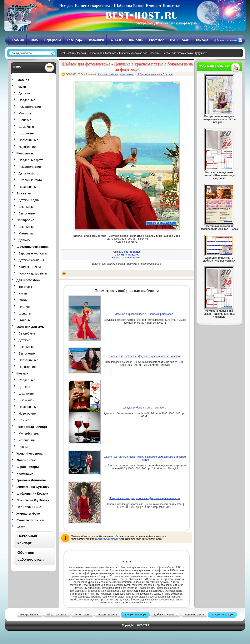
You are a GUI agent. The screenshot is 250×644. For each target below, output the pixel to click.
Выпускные (27, 213)
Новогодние (27, 147)
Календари (75, 40)
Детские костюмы (31, 260)
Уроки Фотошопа (29, 453)
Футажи (22, 373)
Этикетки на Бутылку (33, 487)
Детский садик (29, 200)
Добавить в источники (226, 40)
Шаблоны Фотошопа (32, 247)
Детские (24, 93)
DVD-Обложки (180, 40)
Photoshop (157, 40)
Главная (18, 40)
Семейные (26, 127)
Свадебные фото (31, 160)
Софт (21, 527)
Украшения (27, 440)
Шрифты (25, 313)
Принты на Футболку (33, 500)
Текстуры (25, 287)
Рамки (34, 40)
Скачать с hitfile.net (127, 255)
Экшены (24, 320)
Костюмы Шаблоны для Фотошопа (96, 53)
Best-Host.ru (67, 53)
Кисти (23, 293)
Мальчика (26, 233)
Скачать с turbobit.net (127, 252)
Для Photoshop (28, 280)
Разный (24, 447)
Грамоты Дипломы (31, 480)
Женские (25, 120)
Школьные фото (30, 180)
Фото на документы (33, 273)
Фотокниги (96, 40)
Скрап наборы (28, 467)
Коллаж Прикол (30, 267)
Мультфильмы (29, 433)
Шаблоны (136, 40)
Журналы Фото (28, 513)
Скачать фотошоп (30, 520)
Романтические (30, 107)
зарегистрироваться (107, 539)
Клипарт (202, 40)
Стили (23, 300)
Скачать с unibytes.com (127, 258)
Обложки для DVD (30, 327)
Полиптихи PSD (29, 507)
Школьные (26, 133)
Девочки (24, 240)
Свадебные (27, 100)
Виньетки (116, 40)
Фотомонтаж (26, 460)
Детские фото (28, 173)
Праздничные (28, 140)
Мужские (25, 113)
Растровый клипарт (32, 427)
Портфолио (53, 40)
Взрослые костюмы (33, 253)
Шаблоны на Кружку (32, 493)
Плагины (25, 307)
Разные (24, 420)
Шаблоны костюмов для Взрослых (139, 53)
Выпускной (26, 400)
